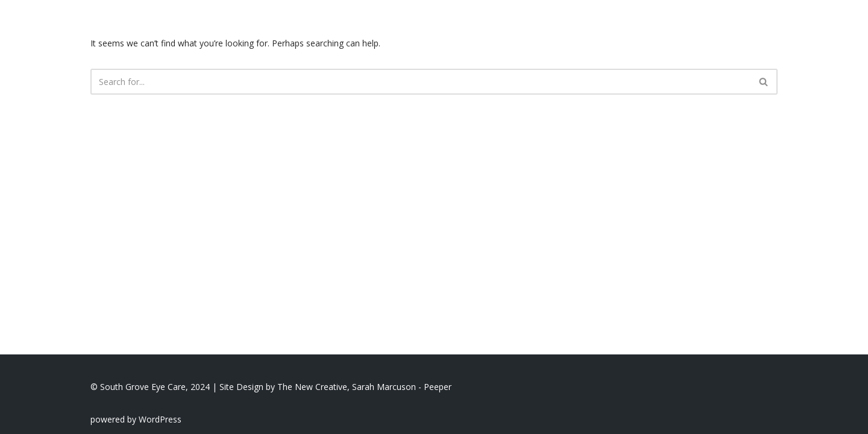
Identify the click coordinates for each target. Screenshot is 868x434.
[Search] (420, 82)
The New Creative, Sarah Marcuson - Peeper (364, 387)
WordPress (160, 419)
